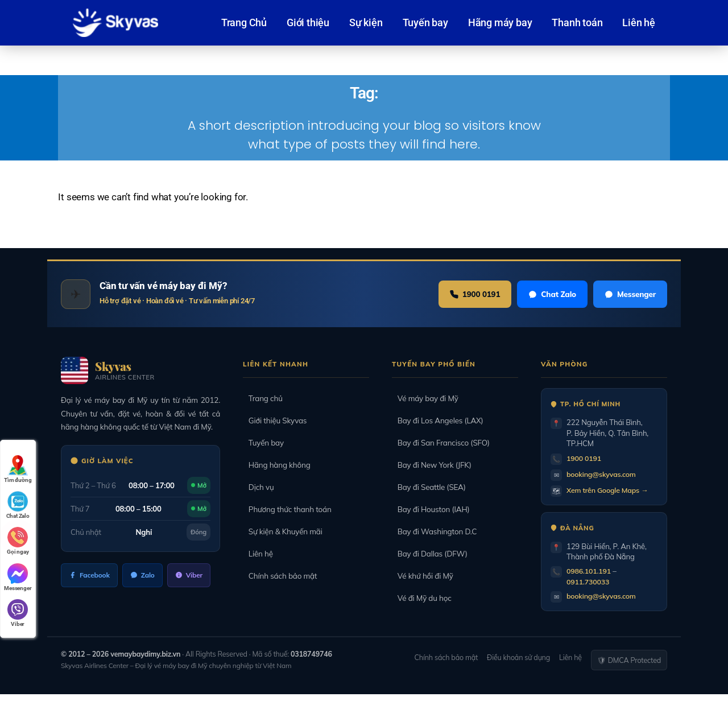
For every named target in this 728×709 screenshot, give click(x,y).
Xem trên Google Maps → (610, 490)
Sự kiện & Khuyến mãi (283, 531)
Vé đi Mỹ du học (422, 598)
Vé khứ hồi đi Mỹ (423, 576)
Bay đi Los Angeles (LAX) (438, 421)
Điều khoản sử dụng (518, 657)
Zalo (144, 575)
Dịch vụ (258, 487)
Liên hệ (639, 22)
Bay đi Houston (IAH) (431, 509)
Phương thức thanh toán (287, 509)
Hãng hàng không (277, 465)
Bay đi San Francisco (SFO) (441, 443)
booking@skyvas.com (603, 474)
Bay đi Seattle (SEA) (429, 487)
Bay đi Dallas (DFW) (430, 554)
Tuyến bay (425, 22)
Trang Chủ (244, 22)
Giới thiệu (308, 22)
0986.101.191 (590, 571)
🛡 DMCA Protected (629, 660)
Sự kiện (366, 22)
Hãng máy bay (500, 22)
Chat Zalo (550, 294)
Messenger (629, 294)
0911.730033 (589, 582)
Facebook (90, 575)
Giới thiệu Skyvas (275, 421)
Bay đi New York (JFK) (432, 465)
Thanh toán (577, 22)
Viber (191, 575)
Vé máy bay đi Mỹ (425, 398)
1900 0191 (470, 294)
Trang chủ (263, 398)
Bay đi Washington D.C (434, 531)
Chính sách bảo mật (280, 576)
